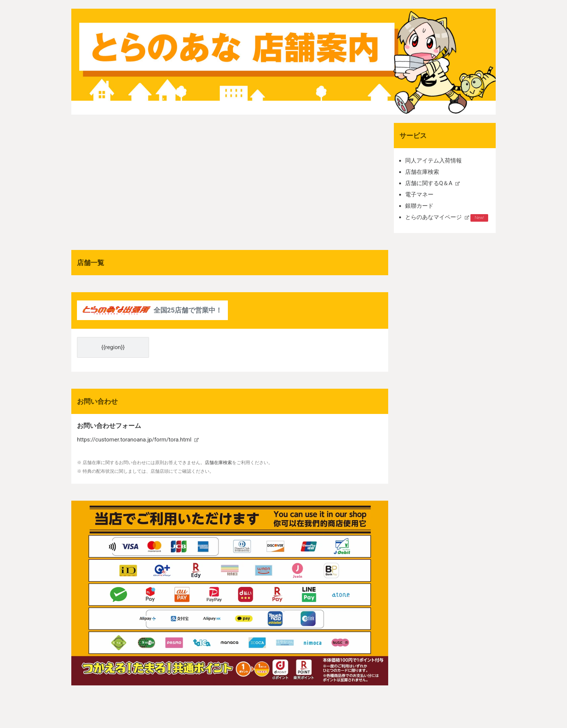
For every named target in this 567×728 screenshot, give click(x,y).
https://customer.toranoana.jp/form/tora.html (134, 440)
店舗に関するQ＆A (429, 183)
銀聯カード (419, 206)
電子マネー (419, 195)
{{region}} (113, 347)
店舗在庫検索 (422, 172)
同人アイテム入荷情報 (433, 161)
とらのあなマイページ (433, 217)
